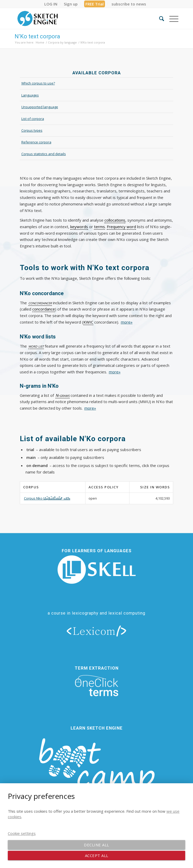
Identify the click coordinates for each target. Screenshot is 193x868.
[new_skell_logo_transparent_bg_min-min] (97, 570)
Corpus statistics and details (44, 154)
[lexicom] (97, 631)
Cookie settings (22, 833)
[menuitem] (51, 4)
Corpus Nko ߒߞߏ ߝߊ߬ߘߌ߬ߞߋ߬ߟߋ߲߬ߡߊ (47, 498)
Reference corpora (36, 142)
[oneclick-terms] (97, 686)
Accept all (97, 855)
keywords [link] (79, 227)
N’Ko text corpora (37, 36)
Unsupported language (40, 107)
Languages (30, 95)
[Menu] (171, 19)
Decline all (96, 845)
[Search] (159, 19)
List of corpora (33, 119)
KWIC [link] (88, 322)
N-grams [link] (63, 395)
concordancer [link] (40, 303)
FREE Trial (95, 4)
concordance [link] (44, 309)
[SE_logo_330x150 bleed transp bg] (80, 19)
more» (127, 322)
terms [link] (99, 227)
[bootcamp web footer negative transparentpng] (97, 770)
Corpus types (32, 130)
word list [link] (36, 346)
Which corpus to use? (38, 83)
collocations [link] (115, 220)
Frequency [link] (116, 227)
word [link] (131, 227)
